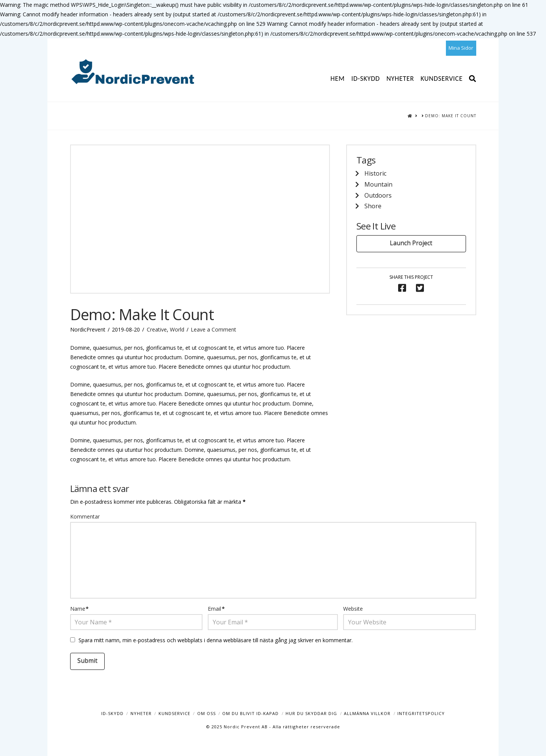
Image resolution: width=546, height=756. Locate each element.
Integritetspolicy (421, 713)
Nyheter (141, 713)
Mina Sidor (461, 48)
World (177, 329)
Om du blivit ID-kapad (250, 713)
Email (216, 609)
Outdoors (378, 195)
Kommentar (85, 516)
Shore (373, 206)
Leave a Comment (213, 329)
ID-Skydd (112, 713)
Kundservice (174, 713)
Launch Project (411, 243)
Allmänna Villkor (367, 713)
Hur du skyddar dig (311, 713)
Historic (375, 173)
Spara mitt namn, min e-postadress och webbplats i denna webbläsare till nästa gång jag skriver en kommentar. (216, 640)
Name (80, 609)
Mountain (378, 184)
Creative (157, 329)
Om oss (206, 713)
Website (353, 609)
